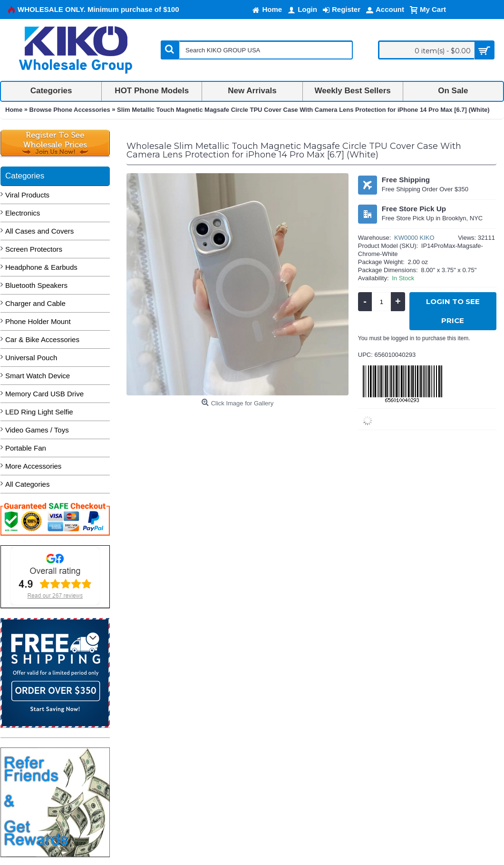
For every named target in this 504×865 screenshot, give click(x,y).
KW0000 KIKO (414, 238)
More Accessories (33, 466)
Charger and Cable (35, 303)
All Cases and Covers (39, 231)
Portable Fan (26, 448)
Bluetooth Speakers (36, 285)
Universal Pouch (31, 358)
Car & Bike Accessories (42, 339)
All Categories (27, 484)
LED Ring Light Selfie (39, 412)
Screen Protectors (34, 249)
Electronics (23, 213)
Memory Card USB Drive (44, 394)
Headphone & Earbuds (41, 267)
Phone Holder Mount (38, 321)
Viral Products (27, 195)
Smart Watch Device (38, 376)
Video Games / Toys (37, 430)
